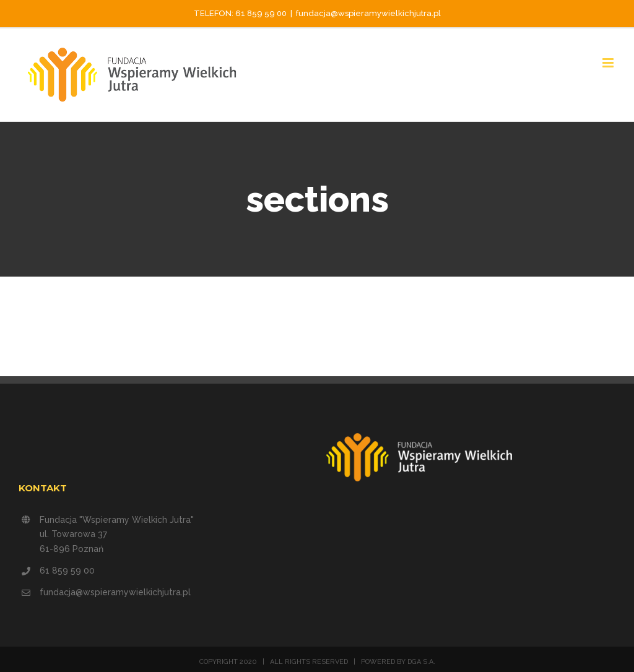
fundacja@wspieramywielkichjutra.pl (368, 13)
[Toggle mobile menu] (609, 63)
